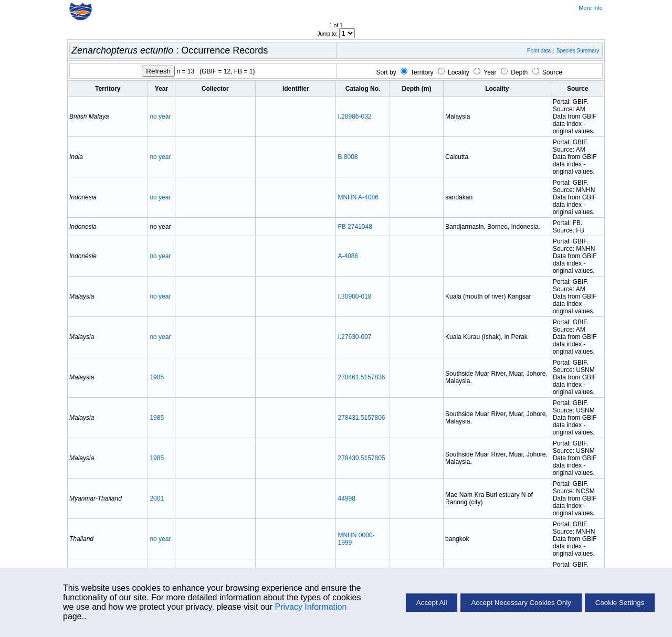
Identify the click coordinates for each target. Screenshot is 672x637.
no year (160, 116)
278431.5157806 (361, 418)
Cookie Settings (620, 603)
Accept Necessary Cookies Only (521, 603)
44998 (346, 498)
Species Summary (578, 51)
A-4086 (348, 256)
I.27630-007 (354, 337)
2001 (157, 498)
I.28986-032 (354, 116)
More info (591, 8)
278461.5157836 (361, 377)
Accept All (432, 603)
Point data (539, 51)
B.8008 (348, 157)
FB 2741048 (355, 227)
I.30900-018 (354, 296)
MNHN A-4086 (358, 197)
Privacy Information (311, 607)
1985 (157, 377)
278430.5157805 (361, 458)
